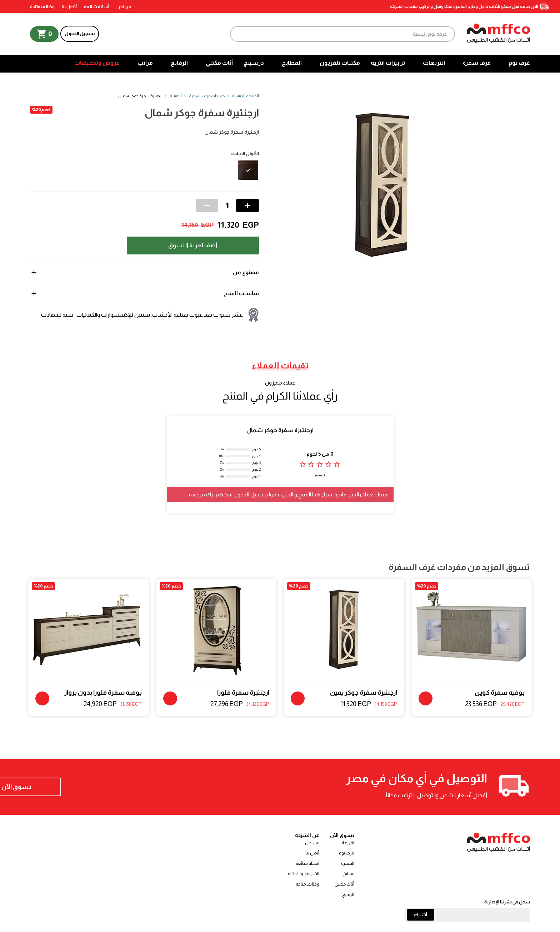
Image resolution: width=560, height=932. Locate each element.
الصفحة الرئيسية (245, 96)
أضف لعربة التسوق (193, 245)
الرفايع (179, 63)
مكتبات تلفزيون (340, 63)
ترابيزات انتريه (388, 63)
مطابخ (349, 874)
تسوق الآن (76, 787)
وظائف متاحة (42, 7)
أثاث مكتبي (219, 63)
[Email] (467, 915)
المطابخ (292, 63)
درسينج (254, 63)
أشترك (421, 915)
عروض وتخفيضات (97, 63)
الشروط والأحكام (303, 874)
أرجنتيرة (176, 96)
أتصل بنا (69, 7)
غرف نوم (519, 63)
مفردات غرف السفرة (207, 96)
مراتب (145, 63)
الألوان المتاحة (245, 154)
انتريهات (434, 63)
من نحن (124, 7)
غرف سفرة (477, 63)
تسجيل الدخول (80, 33)
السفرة (348, 863)
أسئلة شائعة (97, 7)
